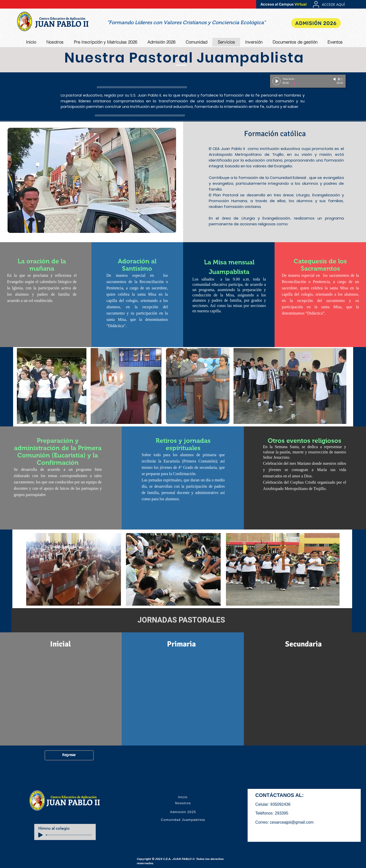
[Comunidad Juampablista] (183, 820)
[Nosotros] (183, 803)
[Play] (277, 81)
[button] (186, 22)
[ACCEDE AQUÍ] (333, 4)
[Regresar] (69, 755)
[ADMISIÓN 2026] (316, 23)
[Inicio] (183, 797)
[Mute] (335, 79)
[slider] (341, 79)
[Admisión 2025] (183, 812)
